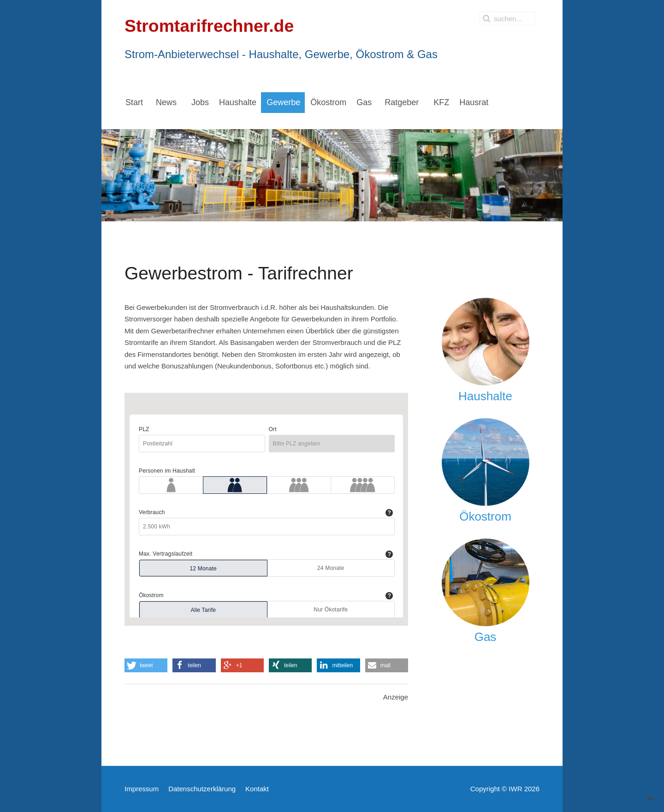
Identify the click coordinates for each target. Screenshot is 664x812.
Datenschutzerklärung (202, 789)
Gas (486, 637)
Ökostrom (485, 516)
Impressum (142, 789)
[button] (146, 665)
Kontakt (257, 789)
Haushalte (485, 396)
